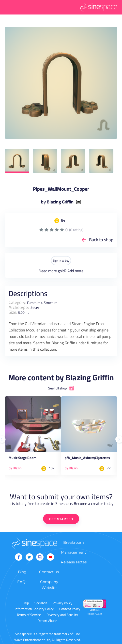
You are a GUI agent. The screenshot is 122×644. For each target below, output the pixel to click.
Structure (51, 303)
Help (26, 603)
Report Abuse (47, 621)
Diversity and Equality (62, 615)
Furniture (34, 303)
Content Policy (70, 609)
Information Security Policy (34, 609)
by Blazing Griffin (57, 202)
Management (74, 552)
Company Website (49, 585)
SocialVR (41, 603)
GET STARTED (61, 519)
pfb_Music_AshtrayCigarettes (87, 458)
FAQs (22, 582)
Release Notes (74, 562)
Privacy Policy (62, 603)
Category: (17, 302)
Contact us (49, 572)
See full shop (57, 388)
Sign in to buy (61, 261)
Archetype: (19, 307)
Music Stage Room (23, 458)
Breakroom (74, 542)
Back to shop (101, 240)
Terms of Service (29, 615)
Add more (75, 271)
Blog (22, 572)
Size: (13, 312)
